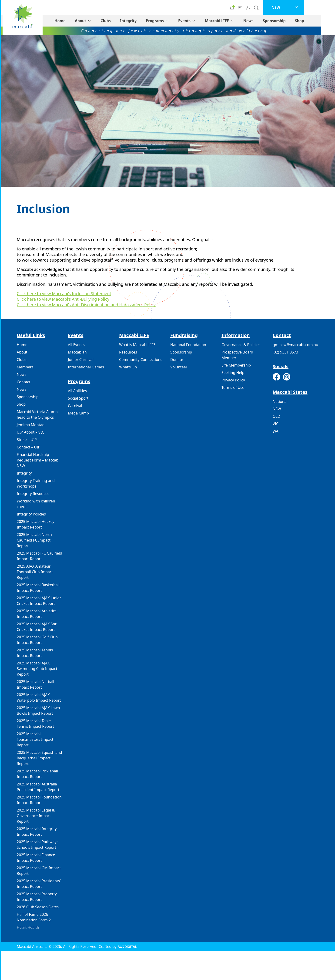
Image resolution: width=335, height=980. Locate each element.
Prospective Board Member (237, 355)
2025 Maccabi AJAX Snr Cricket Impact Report (37, 627)
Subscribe (225, 7)
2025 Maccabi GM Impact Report (39, 871)
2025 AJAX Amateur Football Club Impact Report (35, 572)
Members (25, 367)
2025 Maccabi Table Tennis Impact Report (35, 724)
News (263, 21)
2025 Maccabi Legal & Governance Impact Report (36, 816)
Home (74, 21)
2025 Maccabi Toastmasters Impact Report (35, 739)
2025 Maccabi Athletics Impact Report (37, 614)
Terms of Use (233, 387)
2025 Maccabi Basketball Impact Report (38, 588)
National (280, 401)
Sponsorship (288, 21)
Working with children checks (36, 504)
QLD (276, 416)
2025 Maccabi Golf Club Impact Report (37, 640)
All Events (76, 345)
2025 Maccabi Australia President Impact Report (38, 787)
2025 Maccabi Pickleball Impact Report (37, 774)
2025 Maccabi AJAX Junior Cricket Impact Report (39, 601)
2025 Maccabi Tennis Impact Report (35, 653)
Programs (169, 21)
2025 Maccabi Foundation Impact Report (39, 800)
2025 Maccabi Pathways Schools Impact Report (37, 845)
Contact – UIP (28, 447)
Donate (157, 7)
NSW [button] (290, 7)
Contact (23, 382)
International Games (86, 367)
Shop (314, 21)
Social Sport (78, 398)
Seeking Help (233, 373)
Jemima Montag (31, 425)
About (95, 21)
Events (199, 21)
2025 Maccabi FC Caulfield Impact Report (39, 556)
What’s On (128, 367)
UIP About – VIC (30, 432)
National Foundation (188, 345)
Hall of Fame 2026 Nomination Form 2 (34, 917)
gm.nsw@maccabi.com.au (295, 345)
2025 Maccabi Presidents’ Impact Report (39, 884)
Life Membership (236, 365)
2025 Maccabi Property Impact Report (37, 897)
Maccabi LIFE (231, 21)
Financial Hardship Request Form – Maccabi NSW (38, 460)
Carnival (75, 406)
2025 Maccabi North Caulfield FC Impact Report (34, 540)
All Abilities (77, 391)
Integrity (142, 21)
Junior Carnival (81, 360)
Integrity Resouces (33, 494)
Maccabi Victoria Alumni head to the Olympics (38, 414)
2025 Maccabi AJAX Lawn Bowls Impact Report (38, 711)
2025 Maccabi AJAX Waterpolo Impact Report (39, 697)
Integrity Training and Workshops (36, 483)
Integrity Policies (31, 514)
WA (275, 431)
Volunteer (191, 7)
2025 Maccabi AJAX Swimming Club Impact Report (37, 669)
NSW (277, 409)
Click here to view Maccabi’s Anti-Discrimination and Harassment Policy (86, 305)
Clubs (120, 21)
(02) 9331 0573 (285, 352)
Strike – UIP (27, 440)
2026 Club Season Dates (38, 907)
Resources (128, 352)
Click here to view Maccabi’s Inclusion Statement (64, 293)
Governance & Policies (241, 345)
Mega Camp (78, 413)
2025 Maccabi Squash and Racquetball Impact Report (39, 758)
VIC (276, 424)
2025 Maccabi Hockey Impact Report (35, 524)
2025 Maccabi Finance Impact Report (36, 858)
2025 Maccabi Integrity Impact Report (37, 832)
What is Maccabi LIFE (137, 345)
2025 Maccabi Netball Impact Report (35, 684)
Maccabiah (77, 352)
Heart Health (28, 927)
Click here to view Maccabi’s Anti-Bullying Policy (63, 299)
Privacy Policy (233, 380)
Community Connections (141, 360)
